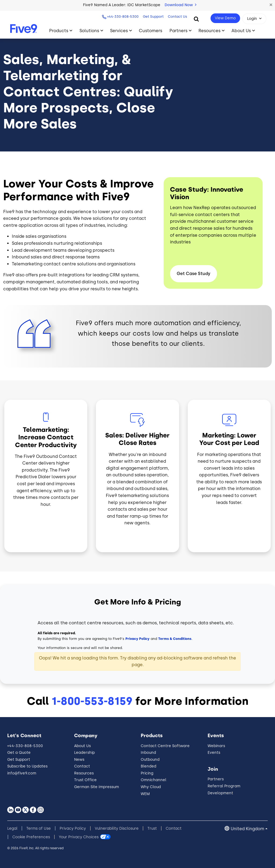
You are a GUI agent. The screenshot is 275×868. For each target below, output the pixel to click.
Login (252, 19)
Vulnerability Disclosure (117, 828)
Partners (216, 779)
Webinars (216, 746)
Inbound (148, 753)
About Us (82, 746)
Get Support (153, 16)
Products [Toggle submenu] (59, 31)
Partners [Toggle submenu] (178, 31)
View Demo (225, 18)
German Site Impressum (97, 787)
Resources (84, 773)
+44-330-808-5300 (122, 16)
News (79, 760)
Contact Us (177, 16)
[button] (271, 5)
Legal (12, 828)
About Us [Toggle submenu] (241, 31)
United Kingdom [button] (247, 829)
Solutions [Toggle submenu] (89, 31)
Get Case (193, 274)
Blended (149, 766)
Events (214, 753)
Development (220, 793)
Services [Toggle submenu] (119, 31)
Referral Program (224, 786)
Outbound (150, 760)
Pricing (147, 773)
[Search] (196, 19)
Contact (82, 766)
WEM (145, 794)
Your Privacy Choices (79, 837)
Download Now (180, 5)
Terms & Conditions (175, 639)
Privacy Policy (137, 639)
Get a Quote (19, 753)
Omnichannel (153, 780)
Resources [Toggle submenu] (209, 31)
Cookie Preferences (31, 837)
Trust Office (85, 780)
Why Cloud (151, 787)
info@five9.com (22, 773)
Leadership (84, 753)
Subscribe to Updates (27, 766)
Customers (151, 31)
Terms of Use (39, 828)
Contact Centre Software (165, 746)
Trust (152, 828)
